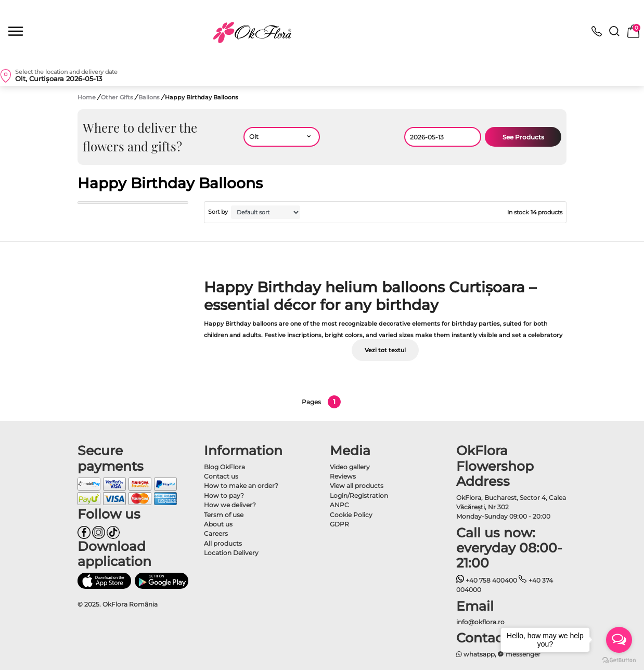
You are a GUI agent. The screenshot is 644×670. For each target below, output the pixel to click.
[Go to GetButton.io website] (619, 660)
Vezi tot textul (385, 350)
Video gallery (350, 467)
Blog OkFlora (224, 467)
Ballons (150, 97)
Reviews (343, 476)
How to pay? (224, 495)
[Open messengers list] (619, 640)
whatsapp (476, 654)
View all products (357, 486)
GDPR (339, 524)
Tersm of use (224, 515)
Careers (216, 533)
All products (223, 543)
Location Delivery (231, 553)
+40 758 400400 (487, 580)
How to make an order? (241, 486)
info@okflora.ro (480, 622)
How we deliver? (230, 505)
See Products (523, 137)
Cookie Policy (351, 515)
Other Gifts (118, 97)
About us (218, 524)
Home (87, 97)
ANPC (339, 505)
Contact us (221, 476)
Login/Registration (359, 495)
